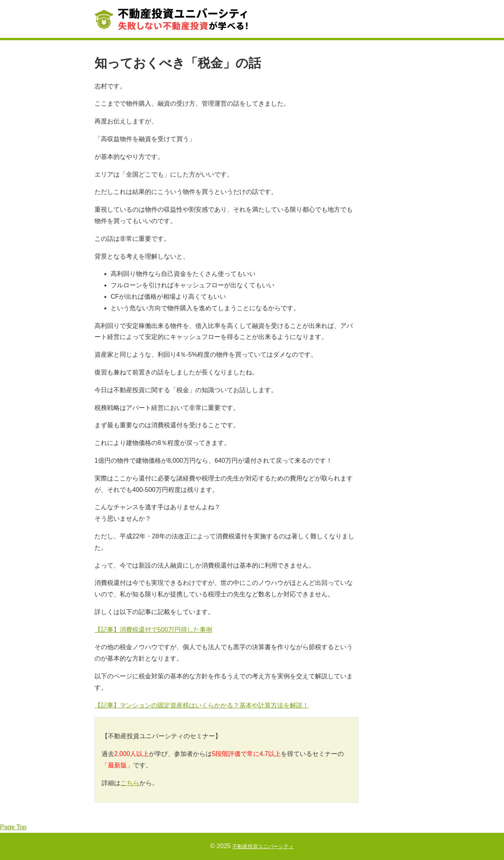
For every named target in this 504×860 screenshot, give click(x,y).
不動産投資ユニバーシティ (263, 846)
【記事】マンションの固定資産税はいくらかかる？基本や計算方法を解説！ (202, 705)
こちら (130, 783)
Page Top (13, 827)
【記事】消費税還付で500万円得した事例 (153, 630)
